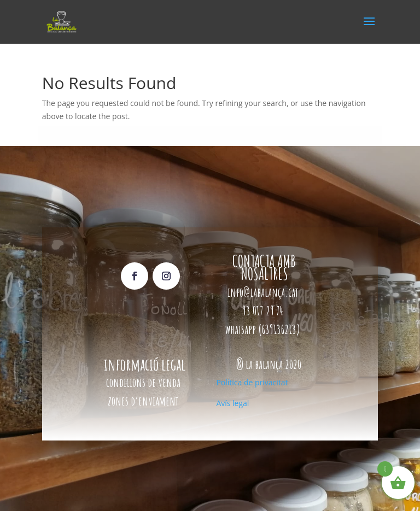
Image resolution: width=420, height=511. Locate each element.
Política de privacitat (252, 382)
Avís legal (232, 403)
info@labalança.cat (263, 292)
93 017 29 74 (264, 311)
